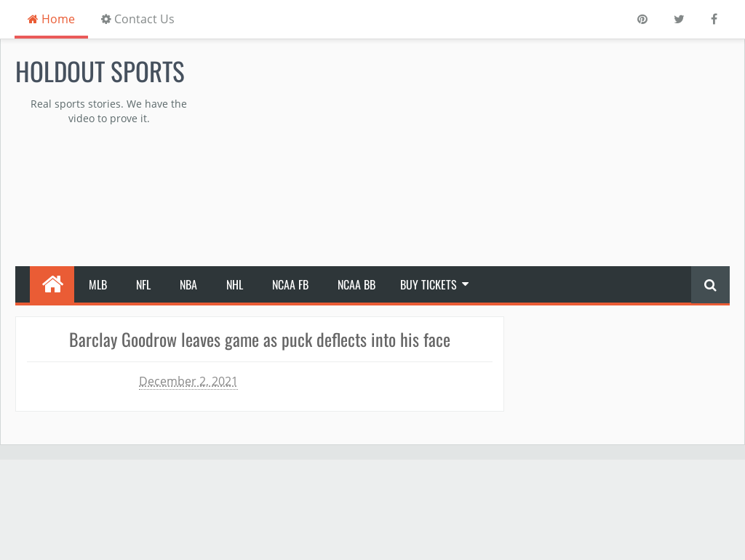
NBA (188, 284)
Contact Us (138, 19)
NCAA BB (356, 284)
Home (51, 19)
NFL (143, 284)
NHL (235, 284)
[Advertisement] (497, 153)
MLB (98, 284)
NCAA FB (290, 284)
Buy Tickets (429, 284)
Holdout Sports (100, 71)
